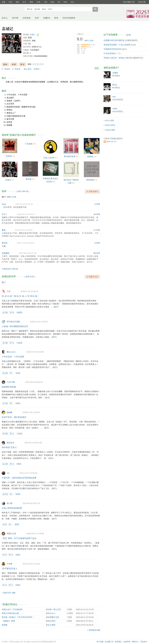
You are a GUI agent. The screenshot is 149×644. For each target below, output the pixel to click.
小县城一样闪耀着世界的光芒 (15, 326)
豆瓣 (3, 2)
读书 (10, 2)
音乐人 (5, 18)
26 (6, 434)
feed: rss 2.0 (111, 142)
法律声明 (127, 642)
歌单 (56, 18)
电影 (17, 2)
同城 (38, 2)
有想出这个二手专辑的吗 (12, 609)
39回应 (19, 312)
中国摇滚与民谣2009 (112, 49)
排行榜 (15, 18)
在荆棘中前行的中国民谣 (114, 40)
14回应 (19, 343)
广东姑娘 (29, 144)
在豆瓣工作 (109, 642)
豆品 (72, 2)
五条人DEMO (49, 158)
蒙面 (4, 230)
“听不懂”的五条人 (10, 569)
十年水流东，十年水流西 (13, 357)
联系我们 (118, 642)
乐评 (37, 18)
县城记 (8, 180)
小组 (45, 2)
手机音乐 (144, 642)
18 (6, 464)
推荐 (97, 68)
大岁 (9, 291)
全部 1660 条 (23, 191)
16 (6, 403)
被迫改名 (10, 443)
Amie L (53, 613)
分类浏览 (26, 18)
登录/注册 (142, 2)
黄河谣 (29, 179)
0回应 (17, 524)
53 (6, 312)
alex (114, 97)
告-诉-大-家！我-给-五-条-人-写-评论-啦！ (20, 296)
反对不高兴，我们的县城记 (14, 417)
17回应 (19, 434)
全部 (128, 35)
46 (6, 343)
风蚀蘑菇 (6, 253)
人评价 (89, 41)
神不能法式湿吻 (13, 322)
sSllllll (115, 109)
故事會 (90, 157)
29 (6, 373)
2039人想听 (110, 130)
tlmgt (4, 204)
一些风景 (8, 156)
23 (6, 494)
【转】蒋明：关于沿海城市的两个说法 (19, 538)
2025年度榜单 (69, 18)
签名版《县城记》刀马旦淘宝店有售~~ (18, 617)
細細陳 (10, 412)
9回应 (19, 464)
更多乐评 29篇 (9, 593)
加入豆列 (28, 69)
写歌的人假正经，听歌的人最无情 (118, 58)
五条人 (33, 35)
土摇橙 (52, 625)
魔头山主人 (11, 352)
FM (59, 2)
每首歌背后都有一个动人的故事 (117, 45)
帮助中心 (135, 642)
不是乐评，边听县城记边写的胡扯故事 (19, 478)
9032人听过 (110, 125)
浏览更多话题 (94, 630)
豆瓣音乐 (12, 10)
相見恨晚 (90, 180)
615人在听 (110, 120)
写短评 (7, 69)
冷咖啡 (115, 73)
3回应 (18, 373)
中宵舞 (10, 564)
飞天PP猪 (11, 382)
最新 (9, 197)
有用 (98, 204)
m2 (8, 473)
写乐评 (18, 69)
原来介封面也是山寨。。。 (13, 613)
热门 (4, 197)
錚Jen (115, 85)
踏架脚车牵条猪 (9, 387)
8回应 (18, 403)
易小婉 (10, 503)
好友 (14, 197)
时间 (65, 2)
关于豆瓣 (100, 642)
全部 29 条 (30, 277)
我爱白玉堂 (11, 534)
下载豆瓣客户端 (128, 2)
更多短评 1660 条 (11, 269)
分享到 (36, 69)
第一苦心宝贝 (55, 609)
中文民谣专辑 (109, 53)
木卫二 (5, 214)
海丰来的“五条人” (10, 447)
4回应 (18, 555)
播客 (31, 2)
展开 (56, 307)
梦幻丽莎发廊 (70, 156)
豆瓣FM (47, 18)
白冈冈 (52, 621)
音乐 (24, 2)
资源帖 (5, 625)
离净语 (5, 243)
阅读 (52, 2)
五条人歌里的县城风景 (12, 508)
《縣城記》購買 (8, 621)
